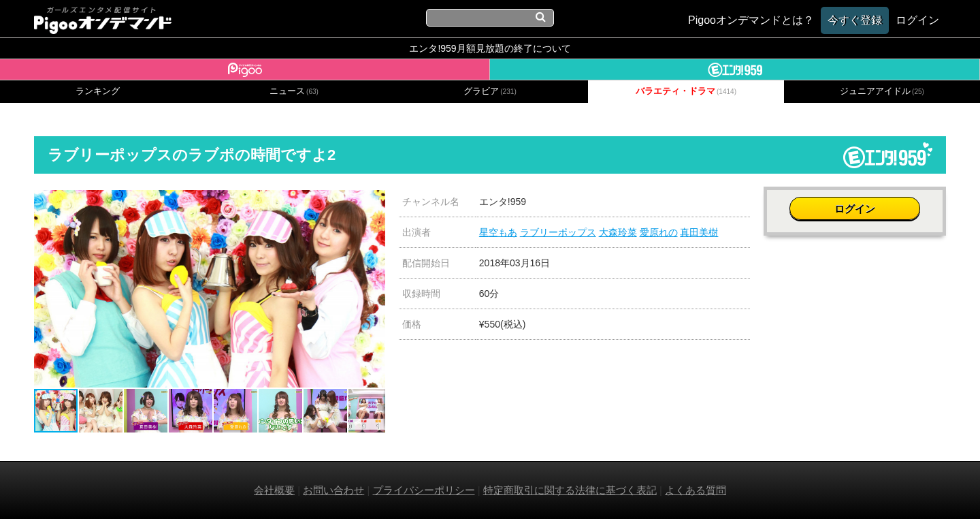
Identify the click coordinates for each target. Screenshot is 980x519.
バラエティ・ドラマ (686, 91)
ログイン (855, 209)
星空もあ (498, 232)
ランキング (98, 91)
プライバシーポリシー (424, 490)
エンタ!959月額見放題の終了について (490, 48)
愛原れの (659, 232)
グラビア (490, 91)
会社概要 (274, 490)
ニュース (294, 91)
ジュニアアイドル (882, 91)
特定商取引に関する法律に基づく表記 (570, 490)
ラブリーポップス (558, 232)
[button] (373, 202)
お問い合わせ (333, 490)
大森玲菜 (618, 232)
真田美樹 (699, 232)
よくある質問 (696, 490)
